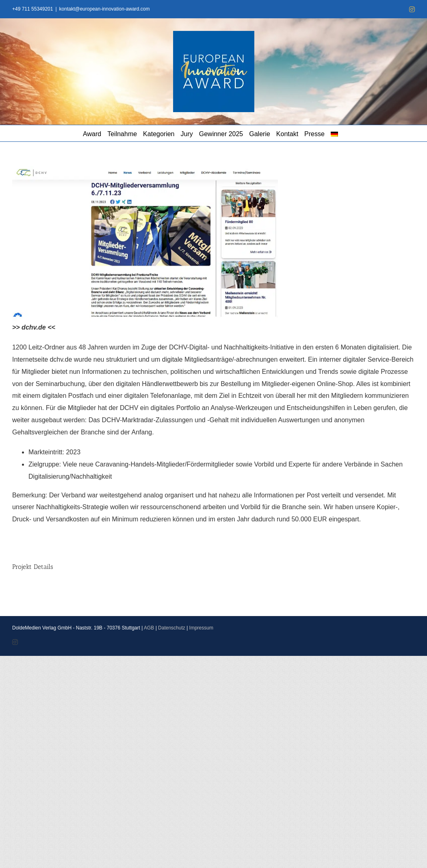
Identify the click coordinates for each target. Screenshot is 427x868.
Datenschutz (172, 628)
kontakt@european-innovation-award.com (105, 9)
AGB (149, 628)
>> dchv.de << (34, 327)
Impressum (201, 628)
